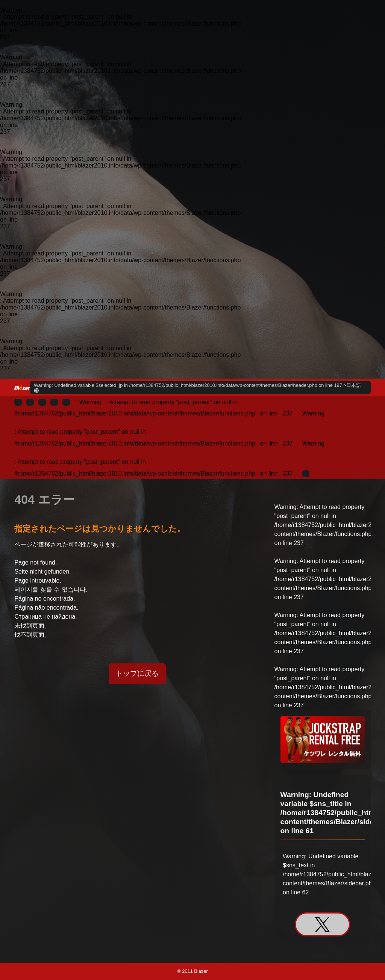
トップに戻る (137, 673)
